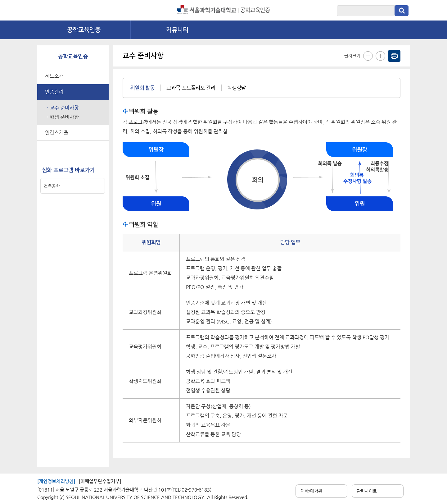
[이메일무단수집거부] (100, 481)
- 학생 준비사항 (63, 117)
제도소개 (54, 76)
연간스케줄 (57, 133)
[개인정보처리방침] (56, 481)
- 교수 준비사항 (63, 108)
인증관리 (54, 92)
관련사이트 (367, 491)
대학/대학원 (311, 491)
